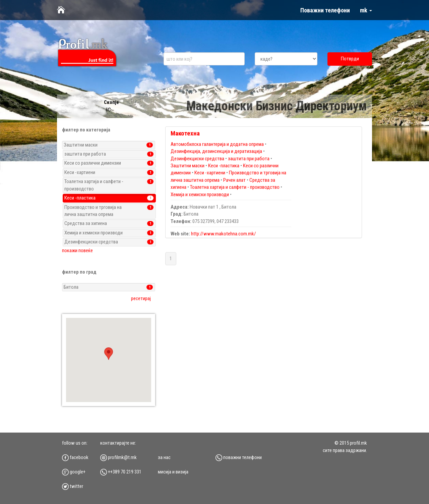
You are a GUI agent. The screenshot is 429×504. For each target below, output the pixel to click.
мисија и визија (173, 472)
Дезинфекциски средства (197, 159)
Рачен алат (234, 180)
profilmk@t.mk (118, 457)
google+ (74, 472)
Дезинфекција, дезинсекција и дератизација (217, 151)
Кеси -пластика (224, 166)
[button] (109, 354)
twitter (73, 486)
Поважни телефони (325, 10)
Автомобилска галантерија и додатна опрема (217, 144)
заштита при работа (249, 159)
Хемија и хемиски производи (200, 194)
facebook (75, 457)
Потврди (350, 59)
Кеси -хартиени (210, 173)
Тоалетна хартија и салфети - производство (235, 187)
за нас (164, 457)
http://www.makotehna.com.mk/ (224, 234)
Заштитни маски (188, 166)
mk (366, 10)
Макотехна (185, 133)
